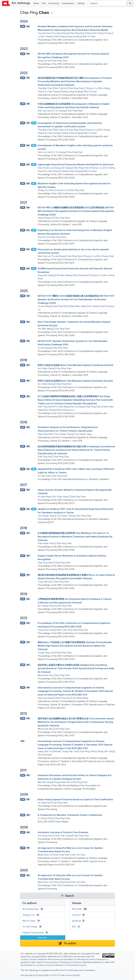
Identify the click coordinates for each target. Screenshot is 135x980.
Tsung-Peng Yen (46, 653)
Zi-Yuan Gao (44, 476)
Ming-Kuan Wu (45, 675)
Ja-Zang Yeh (44, 803)
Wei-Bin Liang (45, 782)
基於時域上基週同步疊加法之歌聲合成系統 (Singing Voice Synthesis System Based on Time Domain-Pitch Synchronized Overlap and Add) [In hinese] (76, 668)
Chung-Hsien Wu (62, 782)
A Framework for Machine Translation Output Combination (70, 815)
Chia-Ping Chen (77, 33)
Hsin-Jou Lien (44, 111)
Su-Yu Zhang (78, 407)
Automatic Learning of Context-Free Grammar (63, 832)
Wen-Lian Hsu (64, 630)
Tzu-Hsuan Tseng (64, 434)
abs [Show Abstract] (34, 123)
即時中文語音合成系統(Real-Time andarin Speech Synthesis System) (75, 381)
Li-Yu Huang (59, 111)
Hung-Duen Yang (46, 630)
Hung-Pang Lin (45, 218)
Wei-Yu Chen (89, 36)
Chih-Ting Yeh (45, 457)
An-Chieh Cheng (46, 368)
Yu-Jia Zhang (58, 256)
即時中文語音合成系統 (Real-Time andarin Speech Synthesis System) (76, 365)
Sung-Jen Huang (63, 168)
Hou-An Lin (62, 190)
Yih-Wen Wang (64, 275)
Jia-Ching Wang (80, 698)
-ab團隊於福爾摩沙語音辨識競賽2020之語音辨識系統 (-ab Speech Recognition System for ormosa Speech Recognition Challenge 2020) (76, 211)
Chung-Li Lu (92, 88)
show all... (43, 938)
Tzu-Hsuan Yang (83, 434)
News (37, 3)
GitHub (81, 3)
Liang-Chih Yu (45, 751)
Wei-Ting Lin (60, 88)
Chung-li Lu (69, 410)
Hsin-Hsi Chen (78, 855)
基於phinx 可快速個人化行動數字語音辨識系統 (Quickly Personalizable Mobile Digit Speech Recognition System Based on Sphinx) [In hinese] (75, 646)
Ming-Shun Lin (45, 855)
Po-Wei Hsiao (45, 497)
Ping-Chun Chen (95, 33)
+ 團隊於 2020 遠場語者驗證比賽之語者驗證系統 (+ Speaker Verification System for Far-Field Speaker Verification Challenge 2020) (76, 299)
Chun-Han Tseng (63, 836)
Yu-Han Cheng (60, 33)
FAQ (44, 3)
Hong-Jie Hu (44, 61)
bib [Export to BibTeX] (28, 26)
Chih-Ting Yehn (45, 407)
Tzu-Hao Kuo (44, 33)
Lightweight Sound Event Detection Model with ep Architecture (76, 164)
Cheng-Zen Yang (105, 751)
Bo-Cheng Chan (50, 36)
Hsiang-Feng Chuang (70, 36)
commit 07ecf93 (73, 975)
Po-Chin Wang (62, 407)
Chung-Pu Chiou (46, 190)
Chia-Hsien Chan (46, 543)
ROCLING (77, 909)
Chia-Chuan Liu (45, 168)
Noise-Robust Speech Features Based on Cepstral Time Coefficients (75, 799)
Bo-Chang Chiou (46, 606)
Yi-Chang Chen (45, 818)
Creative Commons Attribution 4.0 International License (62, 965)
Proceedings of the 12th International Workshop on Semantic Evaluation (73, 479)
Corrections (54, 3)
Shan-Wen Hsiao (78, 306)
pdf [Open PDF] (23, 26)
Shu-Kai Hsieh (45, 755)
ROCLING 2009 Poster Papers (53, 822)
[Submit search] (130, 3)
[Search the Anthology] (107, 3)
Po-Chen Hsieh (61, 497)
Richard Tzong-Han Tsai (66, 751)
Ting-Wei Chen (45, 88)
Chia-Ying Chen (45, 563)
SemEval (76, 921)
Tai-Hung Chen (45, 836)
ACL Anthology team (73, 970)
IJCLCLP (76, 915)
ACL (74, 927)
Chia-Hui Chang (46, 698)
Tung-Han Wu (45, 582)
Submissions (69, 3)
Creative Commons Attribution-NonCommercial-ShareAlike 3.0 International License (58, 959)
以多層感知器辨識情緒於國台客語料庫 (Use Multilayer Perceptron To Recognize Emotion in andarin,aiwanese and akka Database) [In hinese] (75, 537)
